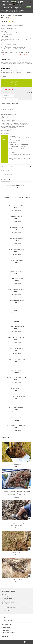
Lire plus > (30, 64)
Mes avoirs (5, 629)
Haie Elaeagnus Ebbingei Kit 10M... (16, 290)
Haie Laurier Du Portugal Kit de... (16, 337)
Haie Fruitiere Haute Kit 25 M (16, 300)
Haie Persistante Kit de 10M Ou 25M (17, 378)
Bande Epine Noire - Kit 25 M (16, 206)
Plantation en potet (17, 553)
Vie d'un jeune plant (16, 464)
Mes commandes (7, 627)
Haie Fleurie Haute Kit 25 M (16, 319)
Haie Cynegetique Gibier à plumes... (17, 426)
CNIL (20, 12)
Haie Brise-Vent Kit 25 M (16, 228)
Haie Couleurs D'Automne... (17, 238)
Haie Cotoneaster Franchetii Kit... (16, 249)
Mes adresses (6, 631)
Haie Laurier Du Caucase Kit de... (16, 327)
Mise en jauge (16, 522)
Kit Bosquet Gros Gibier (17, 418)
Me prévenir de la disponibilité (10, 99)
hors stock (29, 92)
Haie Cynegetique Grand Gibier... (16, 407)
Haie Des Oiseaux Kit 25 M (16, 279)
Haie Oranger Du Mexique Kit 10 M (16, 359)
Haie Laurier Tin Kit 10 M (16, 348)
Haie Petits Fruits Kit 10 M (16, 389)
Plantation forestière (16, 580)
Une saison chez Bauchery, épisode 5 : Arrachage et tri (16, 491)
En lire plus (16, 466)
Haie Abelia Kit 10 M (16, 217)
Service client (8, 598)
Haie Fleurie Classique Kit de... (16, 308)
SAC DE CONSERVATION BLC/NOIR (16, 186)
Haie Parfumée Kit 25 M (16, 370)
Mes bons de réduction (8, 634)
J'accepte (29, 7)
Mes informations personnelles (9, 632)
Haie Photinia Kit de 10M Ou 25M (16, 396)
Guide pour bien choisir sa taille (10, 103)
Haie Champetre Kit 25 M (16, 260)
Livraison (7, 594)
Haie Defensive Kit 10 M (16, 271)
